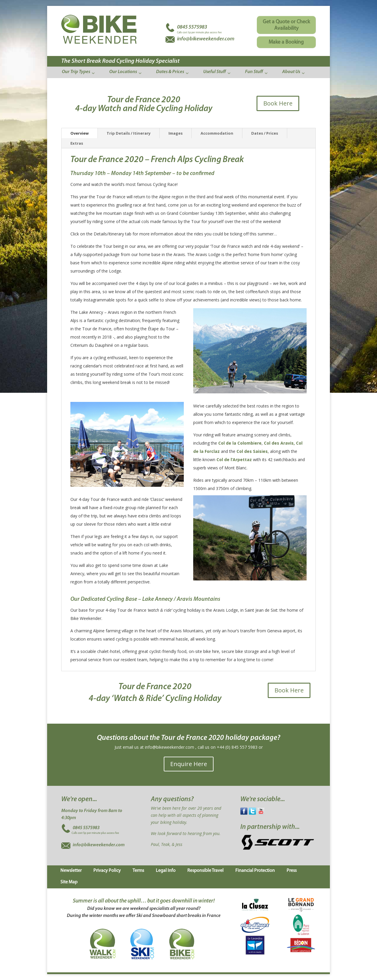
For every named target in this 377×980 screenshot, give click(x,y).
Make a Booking (286, 42)
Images (176, 133)
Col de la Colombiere (240, 443)
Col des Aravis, (279, 443)
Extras (77, 143)
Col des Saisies (252, 451)
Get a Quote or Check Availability (286, 25)
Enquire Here (189, 764)
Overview (80, 133)
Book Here (278, 103)
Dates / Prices (265, 133)
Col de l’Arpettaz (234, 460)
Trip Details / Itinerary (129, 133)
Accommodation (217, 133)
